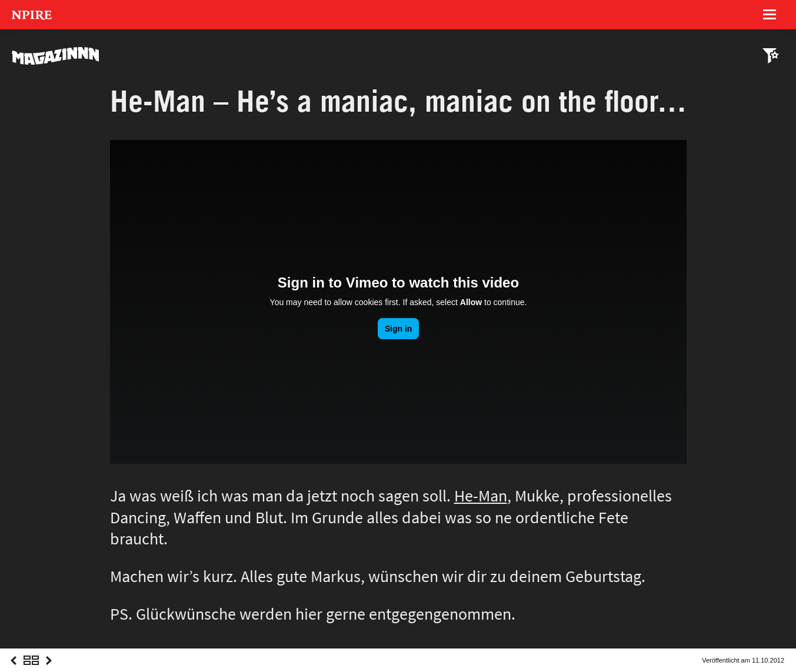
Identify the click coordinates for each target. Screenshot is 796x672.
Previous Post (14, 671)
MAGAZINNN (56, 56)
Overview (31, 671)
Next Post (49, 671)
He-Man (481, 496)
